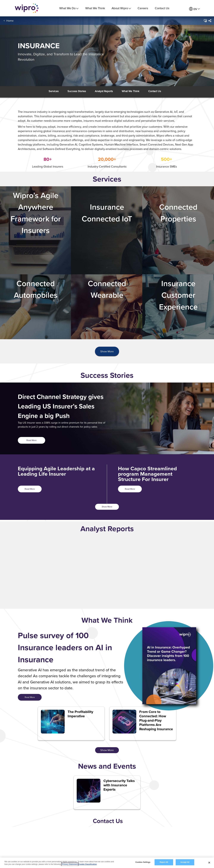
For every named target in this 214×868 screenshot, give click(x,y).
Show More (107, 507)
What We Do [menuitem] (69, 8)
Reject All (164, 862)
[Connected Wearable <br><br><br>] (107, 307)
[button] (205, 21)
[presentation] (107, 351)
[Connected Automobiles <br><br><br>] (36, 307)
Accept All (185, 862)
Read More (32, 440)
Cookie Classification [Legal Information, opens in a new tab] (88, 864)
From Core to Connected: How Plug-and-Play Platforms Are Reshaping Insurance (156, 720)
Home (10, 21)
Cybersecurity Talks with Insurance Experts (119, 785)
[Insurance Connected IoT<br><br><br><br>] (107, 230)
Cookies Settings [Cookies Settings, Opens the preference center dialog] (143, 862)
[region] (107, 863)
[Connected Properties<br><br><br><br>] (178, 230)
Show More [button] (107, 351)
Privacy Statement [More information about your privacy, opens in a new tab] (70, 864)
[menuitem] (194, 9)
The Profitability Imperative (80, 714)
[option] (77, 570)
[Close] (209, 862)
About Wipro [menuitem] (121, 8)
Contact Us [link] (162, 8)
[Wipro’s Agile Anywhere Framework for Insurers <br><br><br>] (36, 230)
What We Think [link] (95, 8)
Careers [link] (143, 8)
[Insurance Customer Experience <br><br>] (178, 307)
